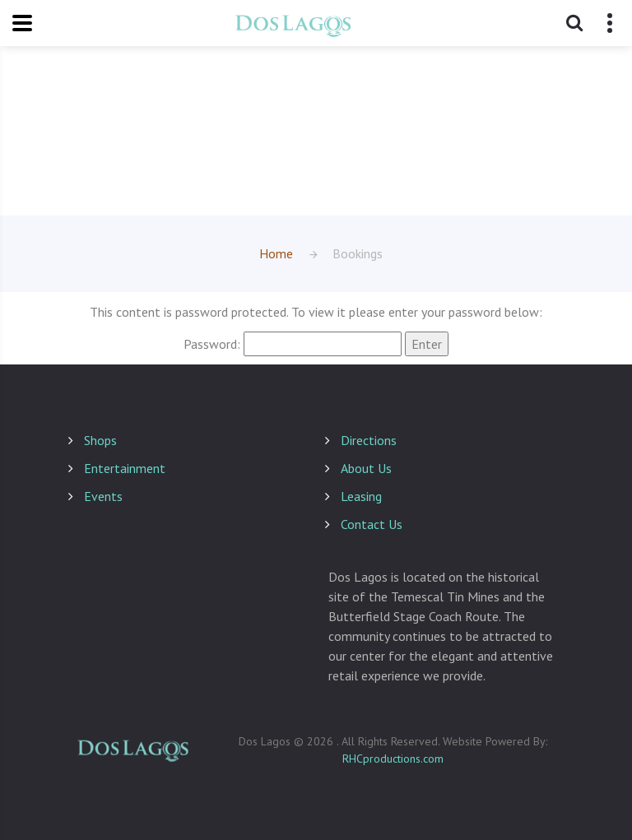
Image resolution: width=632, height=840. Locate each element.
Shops (100, 440)
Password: (293, 344)
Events (103, 496)
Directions (369, 440)
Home (276, 253)
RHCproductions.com (393, 759)
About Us (366, 468)
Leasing (361, 496)
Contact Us (372, 524)
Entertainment (125, 468)
